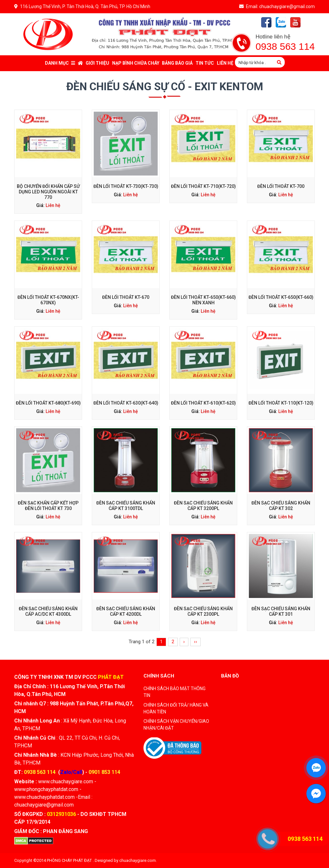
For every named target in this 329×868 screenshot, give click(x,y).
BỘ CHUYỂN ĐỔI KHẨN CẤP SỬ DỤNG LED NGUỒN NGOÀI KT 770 (48, 192)
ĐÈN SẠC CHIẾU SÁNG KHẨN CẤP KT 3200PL (203, 490)
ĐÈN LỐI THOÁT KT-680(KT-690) (48, 387)
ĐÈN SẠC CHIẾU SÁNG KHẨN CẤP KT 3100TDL (126, 490)
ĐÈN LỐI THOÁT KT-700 (281, 186)
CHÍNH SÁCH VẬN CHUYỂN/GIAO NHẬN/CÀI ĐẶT (176, 725)
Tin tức (205, 63)
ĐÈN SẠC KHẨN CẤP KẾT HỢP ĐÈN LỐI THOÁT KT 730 (48, 490)
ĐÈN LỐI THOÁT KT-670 (126, 297)
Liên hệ (53, 205)
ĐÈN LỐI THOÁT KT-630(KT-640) (126, 387)
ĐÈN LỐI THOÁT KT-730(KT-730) (126, 186)
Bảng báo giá (177, 63)
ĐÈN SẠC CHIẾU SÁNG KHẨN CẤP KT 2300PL (203, 596)
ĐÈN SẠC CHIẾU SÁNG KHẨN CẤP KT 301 (281, 596)
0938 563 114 (285, 47)
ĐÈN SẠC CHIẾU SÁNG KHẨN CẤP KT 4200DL (126, 596)
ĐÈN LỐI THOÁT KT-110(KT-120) (281, 387)
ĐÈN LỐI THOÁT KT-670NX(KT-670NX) (48, 300)
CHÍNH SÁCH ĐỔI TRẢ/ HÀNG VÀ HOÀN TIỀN (176, 708)
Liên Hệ (225, 63)
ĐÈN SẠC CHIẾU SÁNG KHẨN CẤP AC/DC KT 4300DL (48, 596)
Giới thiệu (97, 63)
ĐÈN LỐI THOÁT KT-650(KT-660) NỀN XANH (203, 300)
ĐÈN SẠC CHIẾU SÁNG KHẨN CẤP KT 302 (281, 490)
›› (196, 642)
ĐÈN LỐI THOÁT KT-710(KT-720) (203, 186)
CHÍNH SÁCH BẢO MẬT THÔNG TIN (175, 692)
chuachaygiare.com (138, 860)
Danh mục (60, 63)
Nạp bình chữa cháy (136, 63)
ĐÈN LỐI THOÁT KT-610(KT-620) (203, 387)
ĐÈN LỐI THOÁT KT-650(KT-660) (281, 297)
